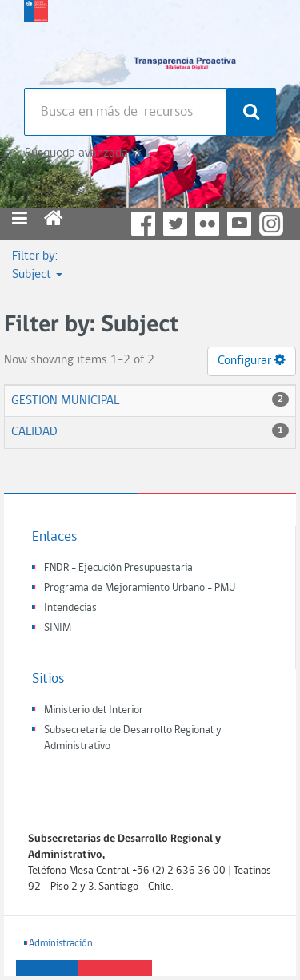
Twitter (175, 224)
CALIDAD (34, 432)
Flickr (207, 224)
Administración (61, 944)
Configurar (252, 360)
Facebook (143, 224)
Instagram (271, 224)
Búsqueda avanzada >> (83, 153)
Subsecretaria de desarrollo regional (36, 40)
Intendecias (70, 608)
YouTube (239, 224)
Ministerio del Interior (94, 710)
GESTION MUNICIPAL (65, 401)
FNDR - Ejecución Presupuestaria (118, 568)
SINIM (58, 628)
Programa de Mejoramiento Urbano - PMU (140, 588)
